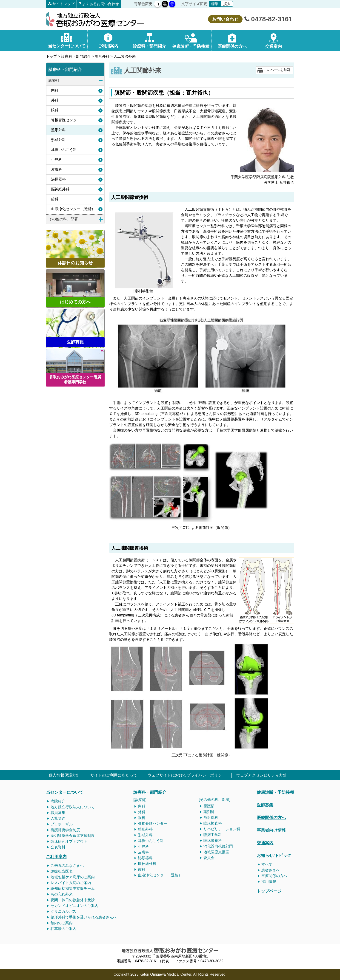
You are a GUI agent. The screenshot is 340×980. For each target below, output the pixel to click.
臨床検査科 (213, 823)
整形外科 (102, 56)
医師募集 (265, 805)
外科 (55, 100)
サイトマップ (63, 4)
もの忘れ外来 (62, 894)
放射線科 (211, 818)
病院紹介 (58, 801)
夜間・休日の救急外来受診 (73, 900)
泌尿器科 (58, 179)
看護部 (209, 806)
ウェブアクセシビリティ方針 (261, 775)
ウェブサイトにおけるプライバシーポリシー (187, 775)
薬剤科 (209, 812)
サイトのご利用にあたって (114, 775)
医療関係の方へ (271, 818)
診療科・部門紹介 (76, 56)
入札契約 (58, 818)
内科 (55, 90)
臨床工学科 (213, 835)
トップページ (269, 891)
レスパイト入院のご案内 (71, 883)
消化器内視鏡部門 (218, 846)
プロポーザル (62, 824)
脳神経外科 (60, 189)
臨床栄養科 (213, 840)
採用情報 (269, 882)
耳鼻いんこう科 (64, 150)
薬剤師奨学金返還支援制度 (73, 836)
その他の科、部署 (63, 219)
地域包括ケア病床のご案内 (73, 877)
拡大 (227, 4)
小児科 (57, 160)
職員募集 (58, 813)
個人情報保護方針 (64, 775)
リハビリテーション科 (222, 829)
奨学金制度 (71, 830)
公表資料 (58, 847)
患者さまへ (271, 870)
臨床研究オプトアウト (69, 841)
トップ (51, 56)
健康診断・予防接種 (275, 792)
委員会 (209, 858)
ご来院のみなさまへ (67, 866)
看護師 (56, 830)
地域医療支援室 (216, 852)
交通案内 (265, 843)
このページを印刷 (277, 70)
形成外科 (58, 140)
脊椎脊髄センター (66, 120)
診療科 (54, 80)
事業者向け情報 (271, 830)
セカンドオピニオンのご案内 (74, 906)
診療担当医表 (62, 871)
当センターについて (65, 792)
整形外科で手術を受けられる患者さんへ (84, 917)
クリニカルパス (63, 911)
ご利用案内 (56, 857)
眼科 (55, 110)
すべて (267, 864)
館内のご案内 (62, 923)
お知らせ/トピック (274, 855)
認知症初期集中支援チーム (73, 888)
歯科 (55, 199)
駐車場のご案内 (63, 929)
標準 (215, 4)
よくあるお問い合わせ (100, 4)
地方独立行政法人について (73, 807)
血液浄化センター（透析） (73, 209)
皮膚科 (57, 169)
